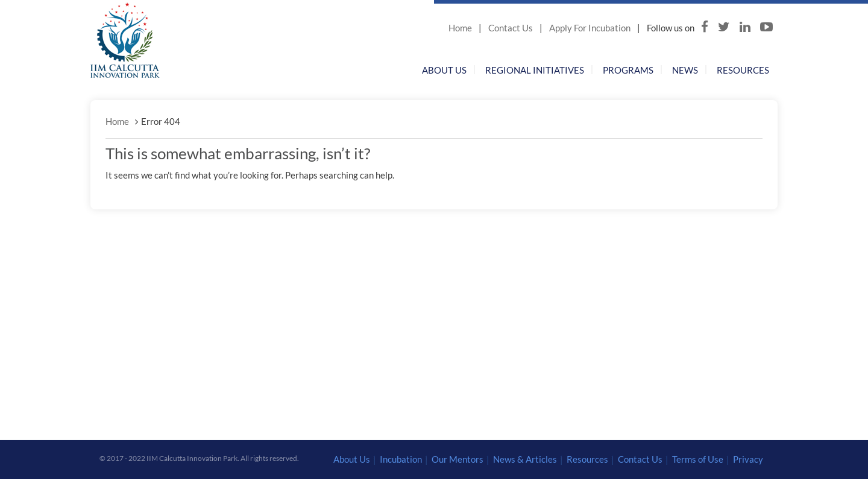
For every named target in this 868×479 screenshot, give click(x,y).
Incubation (401, 459)
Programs (628, 70)
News (685, 70)
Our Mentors (458, 459)
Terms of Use (698, 459)
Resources (743, 70)
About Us (444, 70)
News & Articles (525, 459)
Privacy (748, 459)
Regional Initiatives (535, 70)
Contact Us (511, 28)
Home (460, 28)
